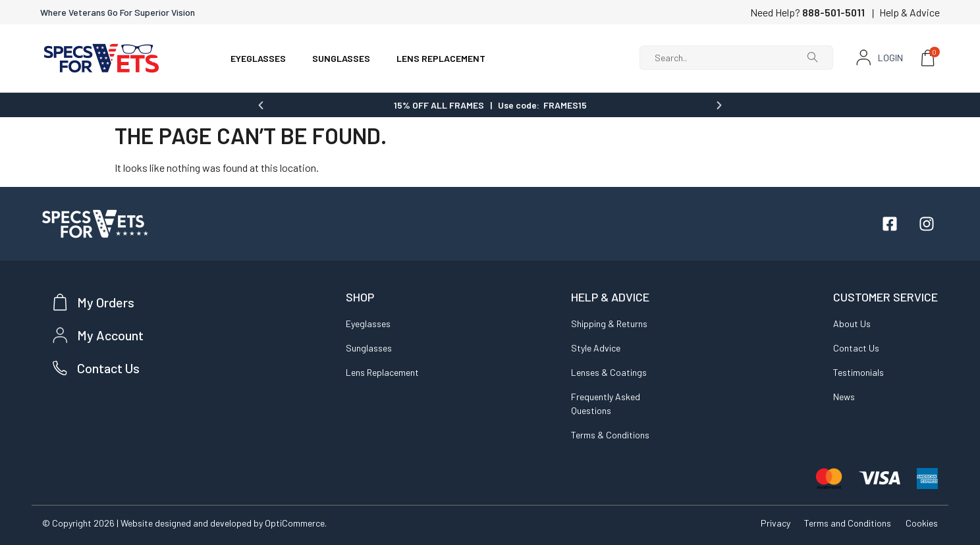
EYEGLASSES (258, 58)
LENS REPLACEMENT (441, 58)
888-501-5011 (833, 12)
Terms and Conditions (846, 522)
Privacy (771, 522)
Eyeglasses (368, 323)
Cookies (922, 522)
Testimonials (858, 372)
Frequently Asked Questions (606, 403)
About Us (852, 323)
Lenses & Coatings (609, 372)
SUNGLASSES (341, 58)
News (844, 396)
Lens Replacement (382, 372)
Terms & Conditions (610, 434)
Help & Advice (910, 12)
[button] (261, 105)
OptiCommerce (295, 522)
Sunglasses (369, 347)
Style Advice (596, 347)
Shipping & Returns (609, 323)
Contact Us (856, 347)
